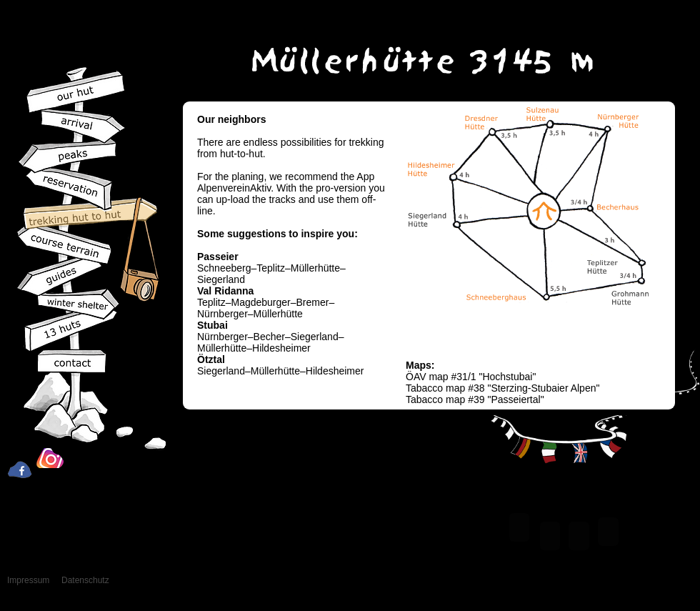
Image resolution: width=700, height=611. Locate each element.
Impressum (28, 580)
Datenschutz (85, 580)
